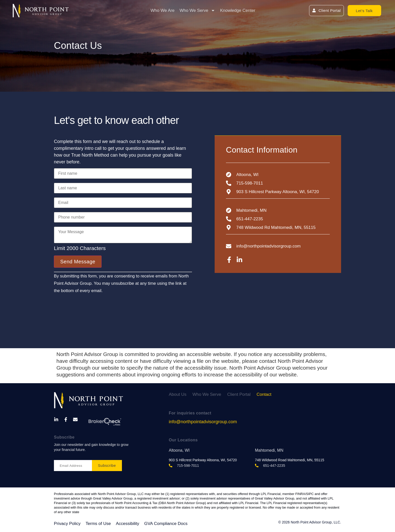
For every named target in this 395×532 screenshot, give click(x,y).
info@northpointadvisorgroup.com (203, 422)
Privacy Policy (67, 524)
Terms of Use (98, 524)
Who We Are (163, 10)
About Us (178, 394)
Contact (264, 394)
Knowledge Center (238, 10)
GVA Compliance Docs (166, 524)
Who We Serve (197, 11)
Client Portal (239, 394)
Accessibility (128, 524)
